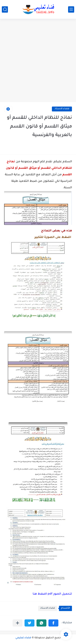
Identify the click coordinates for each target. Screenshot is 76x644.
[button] (53, 623)
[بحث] (5, 9)
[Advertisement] (38, 61)
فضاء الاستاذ (62, 109)
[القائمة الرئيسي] (71, 9)
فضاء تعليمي (23, 638)
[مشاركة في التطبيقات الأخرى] (18, 623)
